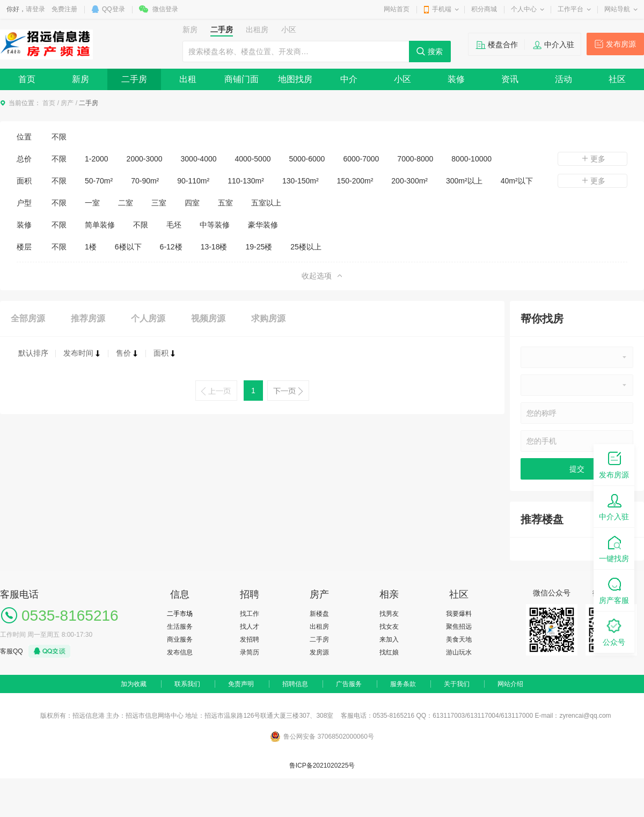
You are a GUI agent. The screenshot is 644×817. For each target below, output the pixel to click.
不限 (59, 137)
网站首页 (397, 9)
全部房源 (28, 318)
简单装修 (100, 225)
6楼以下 (128, 247)
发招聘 (250, 639)
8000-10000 (471, 159)
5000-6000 (307, 159)
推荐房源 (88, 318)
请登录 (35, 9)
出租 (188, 79)
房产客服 (614, 590)
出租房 (319, 627)
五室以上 (266, 203)
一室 (92, 203)
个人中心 (524, 9)
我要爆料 (459, 614)
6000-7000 (361, 159)
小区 (402, 79)
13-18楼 (214, 247)
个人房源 (148, 318)
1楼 (91, 247)
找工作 (250, 614)
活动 (563, 79)
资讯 (510, 79)
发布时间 (82, 353)
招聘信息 (295, 684)
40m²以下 (517, 181)
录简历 (250, 652)
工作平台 (570, 9)
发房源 (319, 652)
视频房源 (208, 318)
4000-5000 (253, 159)
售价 (127, 353)
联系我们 (187, 684)
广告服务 (349, 684)
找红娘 (389, 652)
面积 (165, 353)
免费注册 (64, 9)
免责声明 (241, 684)
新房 (80, 79)
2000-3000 (145, 159)
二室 (126, 203)
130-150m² (301, 181)
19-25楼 (259, 247)
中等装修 (215, 225)
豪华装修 (263, 225)
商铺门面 (241, 79)
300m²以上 (464, 181)
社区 (617, 79)
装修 (456, 79)
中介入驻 (559, 45)
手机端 (442, 9)
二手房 (134, 79)
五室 (225, 203)
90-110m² (193, 181)
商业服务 (180, 639)
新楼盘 (319, 614)
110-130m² (246, 181)
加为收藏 (134, 684)
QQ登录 (114, 9)
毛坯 (174, 225)
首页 (27, 79)
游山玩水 (459, 652)
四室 (192, 203)
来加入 (389, 639)
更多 (592, 159)
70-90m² (145, 181)
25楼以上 (306, 247)
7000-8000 (415, 159)
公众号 (614, 632)
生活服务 (180, 627)
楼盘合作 (503, 45)
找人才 (250, 627)
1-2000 (97, 159)
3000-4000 (199, 159)
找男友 (389, 614)
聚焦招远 (459, 627)
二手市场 (180, 614)
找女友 (389, 627)
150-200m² (355, 181)
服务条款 (403, 684)
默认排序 (33, 353)
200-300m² (409, 181)
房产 (67, 103)
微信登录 (165, 9)
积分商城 (484, 9)
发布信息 (180, 652)
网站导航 (617, 9)
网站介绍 (510, 684)
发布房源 (621, 44)
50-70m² (99, 181)
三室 (159, 203)
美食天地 (459, 639)
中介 (349, 79)
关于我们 (457, 684)
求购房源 (268, 318)
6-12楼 (171, 247)
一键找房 (614, 548)
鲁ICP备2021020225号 (322, 766)
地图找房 (295, 79)
